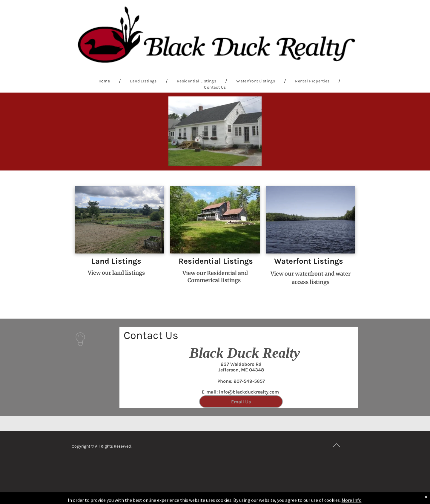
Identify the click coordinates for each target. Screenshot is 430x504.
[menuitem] (105, 81)
